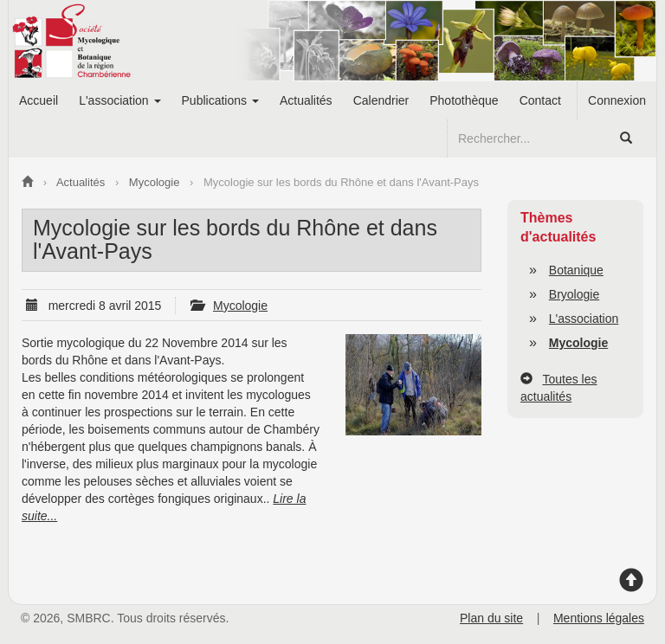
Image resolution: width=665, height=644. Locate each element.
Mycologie (240, 306)
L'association (584, 319)
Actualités (306, 100)
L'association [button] (119, 100)
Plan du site (491, 618)
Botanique (576, 270)
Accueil (39, 100)
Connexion (617, 100)
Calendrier (381, 100)
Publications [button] (220, 100)
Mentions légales (599, 618)
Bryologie (574, 294)
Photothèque (464, 100)
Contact (540, 100)
